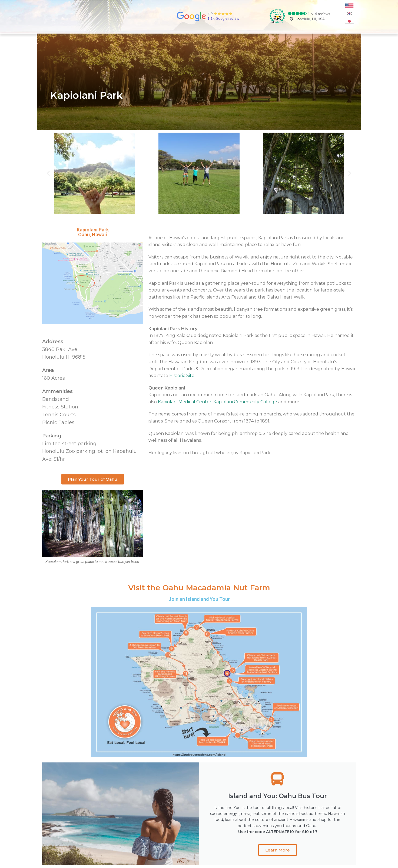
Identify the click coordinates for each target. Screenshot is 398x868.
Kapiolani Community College (245, 402)
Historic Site (182, 376)
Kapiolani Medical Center (185, 402)
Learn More (278, 850)
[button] (48, 173)
